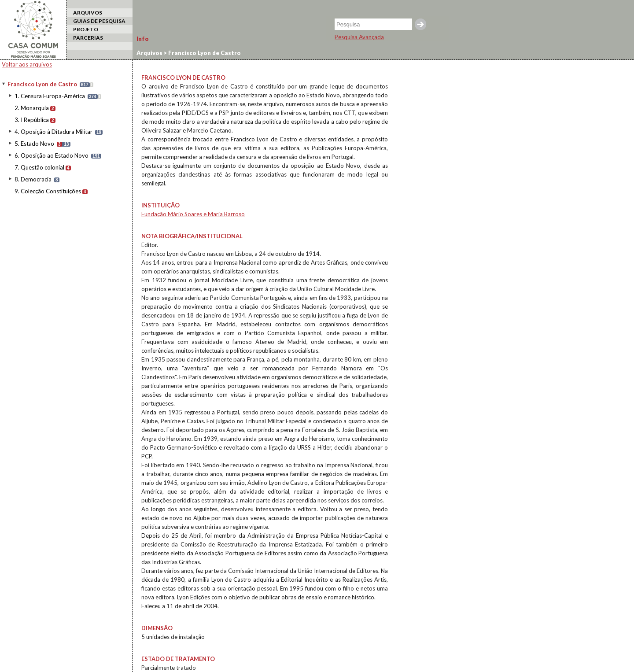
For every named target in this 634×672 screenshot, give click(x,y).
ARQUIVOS (88, 13)
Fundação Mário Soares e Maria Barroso (193, 214)
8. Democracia (33, 179)
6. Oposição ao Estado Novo (52, 155)
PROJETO (86, 29)
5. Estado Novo (34, 144)
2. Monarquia (32, 108)
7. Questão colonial (39, 167)
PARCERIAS (88, 38)
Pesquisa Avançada (359, 37)
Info (143, 39)
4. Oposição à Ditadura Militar (53, 132)
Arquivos (149, 53)
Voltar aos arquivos (27, 64)
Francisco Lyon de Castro (42, 84)
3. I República (32, 120)
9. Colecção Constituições (48, 191)
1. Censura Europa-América (50, 96)
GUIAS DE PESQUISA (99, 21)
